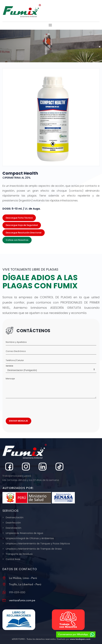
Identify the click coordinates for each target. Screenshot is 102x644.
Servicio (9, 366)
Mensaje (10, 379)
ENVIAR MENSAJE (19, 421)
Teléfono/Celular (15, 360)
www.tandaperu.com (80, 639)
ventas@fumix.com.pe (22, 600)
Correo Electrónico (16, 351)
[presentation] (31, 407)
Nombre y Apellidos (16, 342)
